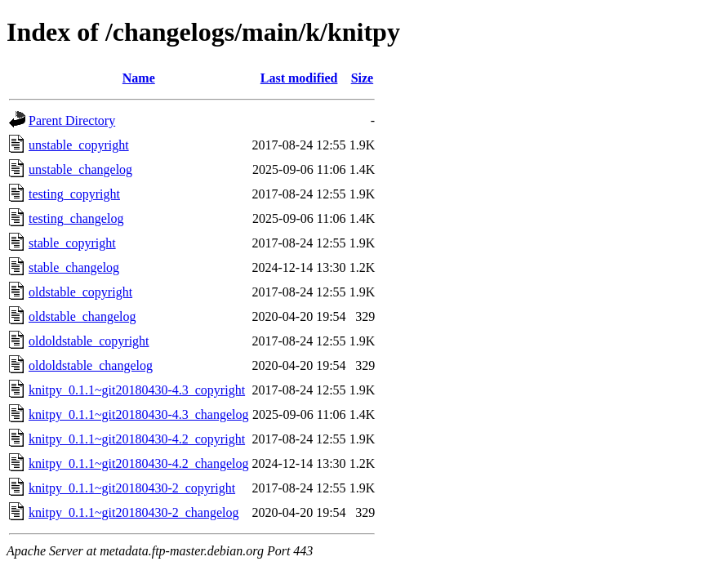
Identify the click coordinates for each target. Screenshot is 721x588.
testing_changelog (76, 218)
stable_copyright (72, 243)
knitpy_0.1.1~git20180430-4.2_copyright (137, 439)
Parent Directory (72, 120)
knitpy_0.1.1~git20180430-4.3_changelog (139, 414)
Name (139, 78)
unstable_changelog (80, 169)
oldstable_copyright (80, 292)
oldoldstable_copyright (89, 341)
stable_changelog (74, 267)
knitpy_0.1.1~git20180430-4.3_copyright (137, 390)
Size (363, 78)
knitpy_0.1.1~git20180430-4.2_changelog (139, 463)
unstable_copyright (79, 145)
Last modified (299, 78)
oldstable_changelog (82, 316)
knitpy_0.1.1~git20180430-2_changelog (134, 512)
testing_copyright (74, 194)
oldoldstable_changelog (91, 365)
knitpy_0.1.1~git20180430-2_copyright (132, 488)
